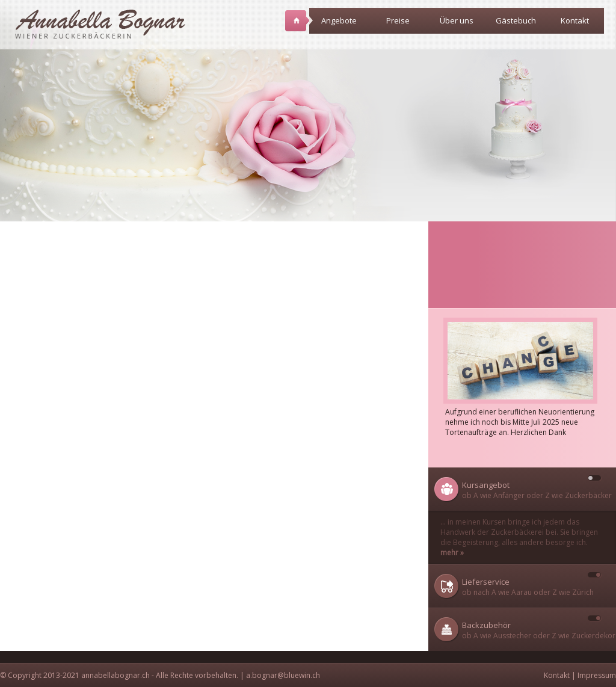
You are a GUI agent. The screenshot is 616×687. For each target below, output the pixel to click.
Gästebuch (516, 20)
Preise (404, 24)
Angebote (339, 24)
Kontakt (575, 20)
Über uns (460, 24)
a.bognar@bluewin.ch (283, 675)
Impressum (597, 675)
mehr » (452, 553)
